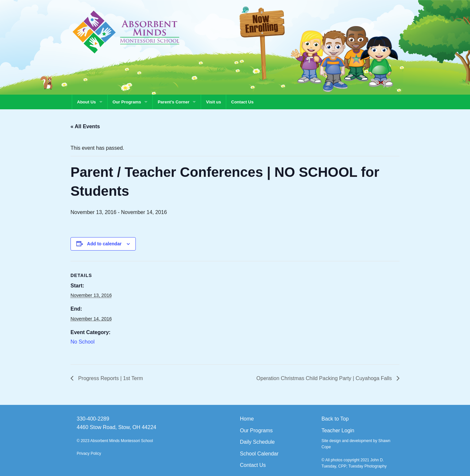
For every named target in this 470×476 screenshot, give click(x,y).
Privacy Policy (89, 453)
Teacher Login (338, 430)
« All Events (85, 126)
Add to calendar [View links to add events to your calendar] (104, 244)
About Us (86, 102)
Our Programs (127, 102)
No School (83, 342)
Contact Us (242, 102)
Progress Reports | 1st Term (110, 378)
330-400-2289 (93, 419)
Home (247, 419)
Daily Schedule (257, 442)
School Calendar (259, 454)
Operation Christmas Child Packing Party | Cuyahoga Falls (325, 378)
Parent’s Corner (173, 102)
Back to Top (335, 419)
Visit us (213, 102)
